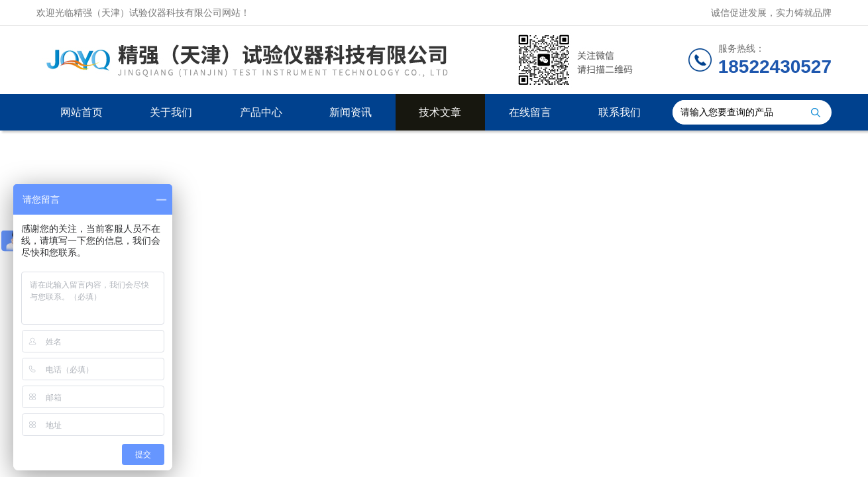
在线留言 (530, 112)
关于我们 (171, 112)
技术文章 (440, 112)
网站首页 (81, 112)
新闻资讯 (351, 112)
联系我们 (620, 112)
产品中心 (261, 112)
